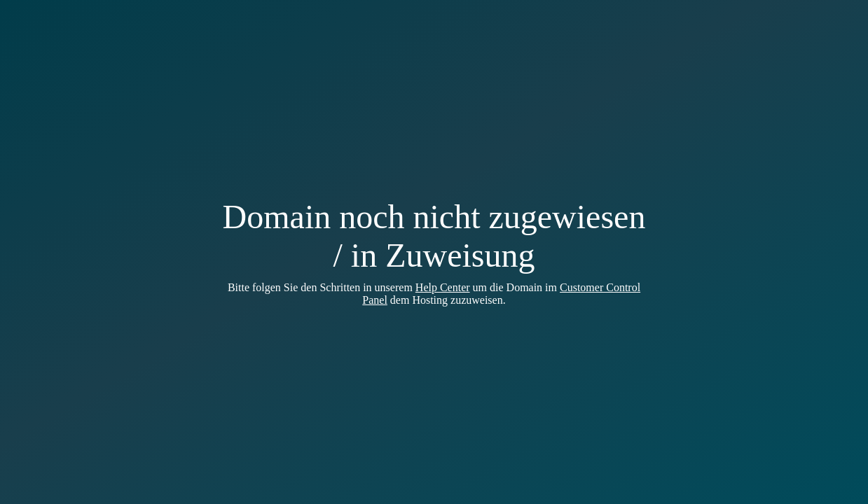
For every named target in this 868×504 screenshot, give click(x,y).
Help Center (443, 287)
